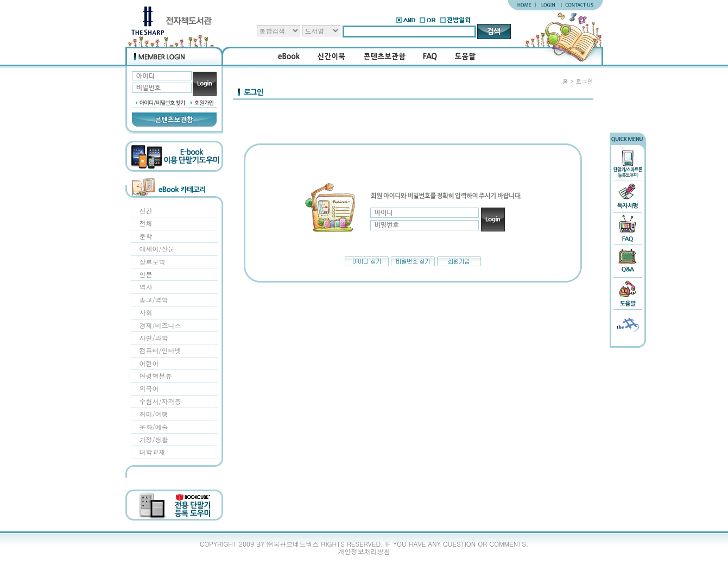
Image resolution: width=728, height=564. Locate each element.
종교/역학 (154, 300)
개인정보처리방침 (364, 551)
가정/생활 (154, 439)
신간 (146, 211)
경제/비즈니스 (160, 325)
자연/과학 (154, 338)
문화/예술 (154, 427)
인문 (146, 274)
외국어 (149, 388)
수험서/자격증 (160, 401)
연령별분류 (156, 376)
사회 (146, 312)
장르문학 (153, 262)
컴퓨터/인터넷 (160, 350)
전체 (146, 223)
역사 (146, 287)
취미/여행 (154, 414)
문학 (146, 236)
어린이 (149, 363)
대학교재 (153, 452)
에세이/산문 (157, 249)
